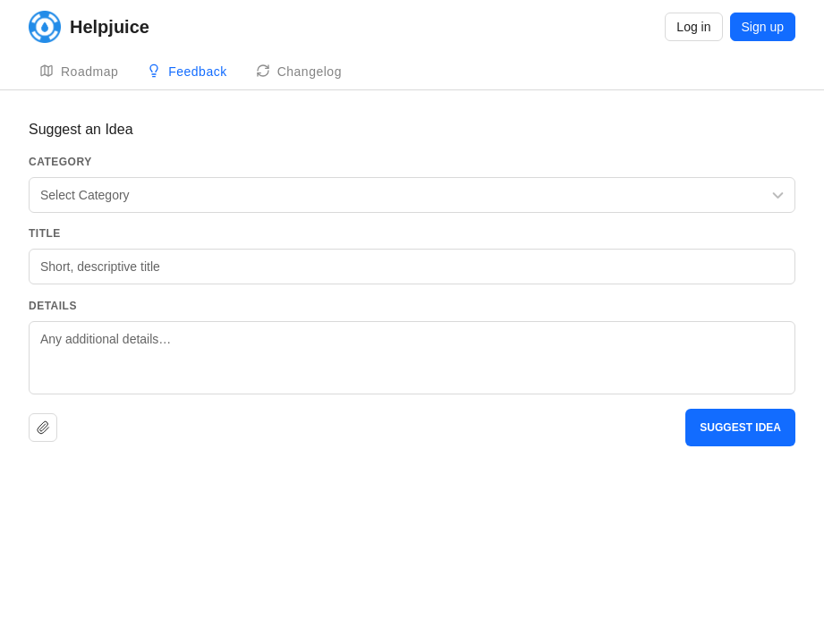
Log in (693, 27)
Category (60, 162)
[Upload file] (43, 428)
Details (53, 306)
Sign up (763, 27)
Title (45, 233)
